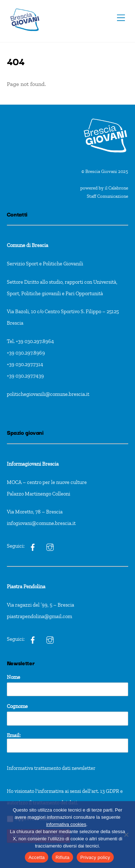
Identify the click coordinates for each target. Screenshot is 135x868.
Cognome (17, 706)
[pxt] (33, 639)
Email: (68, 742)
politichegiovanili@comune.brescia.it (48, 394)
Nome (13, 677)
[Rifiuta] (126, 835)
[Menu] (121, 18)
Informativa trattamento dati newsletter (51, 768)
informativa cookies (66, 824)
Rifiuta (62, 857)
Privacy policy (95, 857)
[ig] (33, 546)
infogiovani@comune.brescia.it (41, 523)
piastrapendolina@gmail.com (39, 616)
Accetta (37, 857)
